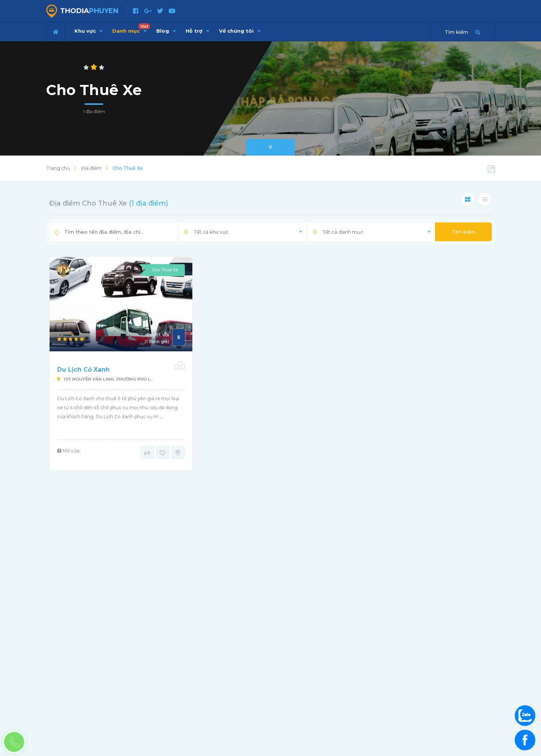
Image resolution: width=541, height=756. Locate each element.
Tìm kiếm (464, 232)
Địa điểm (91, 168)
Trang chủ (58, 168)
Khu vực (88, 31)
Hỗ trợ (197, 31)
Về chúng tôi (240, 31)
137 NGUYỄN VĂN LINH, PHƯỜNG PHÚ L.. (105, 379)
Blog (166, 31)
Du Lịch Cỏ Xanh (83, 370)
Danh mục (131, 29)
